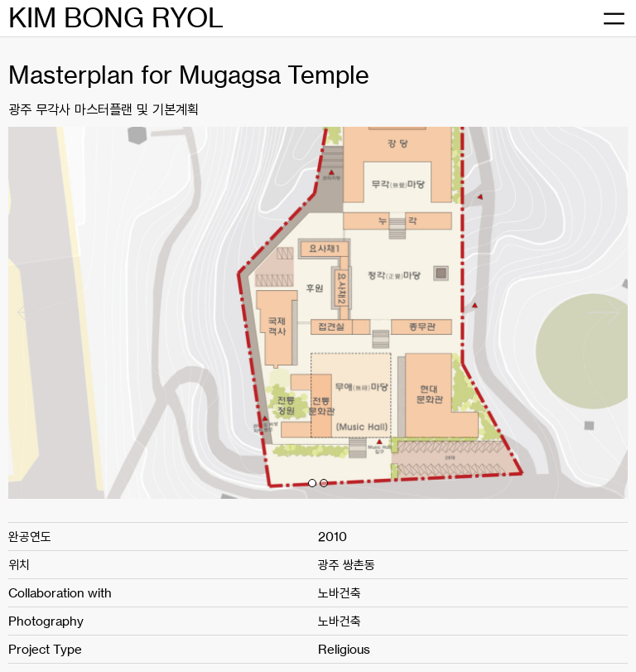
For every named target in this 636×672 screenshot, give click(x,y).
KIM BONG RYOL (116, 18)
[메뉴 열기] (614, 19)
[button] (312, 483)
